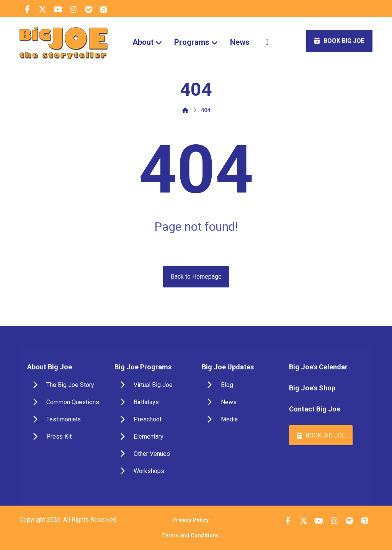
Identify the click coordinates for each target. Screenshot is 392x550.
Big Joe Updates (228, 367)
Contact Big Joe (315, 409)
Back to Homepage (196, 277)
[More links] (267, 42)
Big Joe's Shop (312, 388)
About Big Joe (50, 367)
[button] (27, 10)
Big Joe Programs (143, 367)
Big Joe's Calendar (318, 367)
